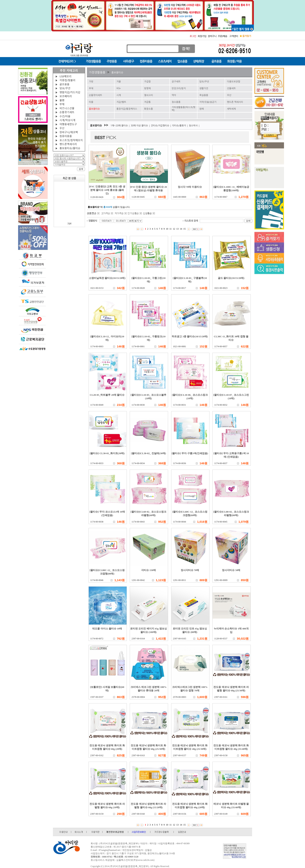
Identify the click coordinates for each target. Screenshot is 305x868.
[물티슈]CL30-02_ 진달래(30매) (149, 453)
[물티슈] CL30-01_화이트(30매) (107, 453)
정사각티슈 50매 (231, 570)
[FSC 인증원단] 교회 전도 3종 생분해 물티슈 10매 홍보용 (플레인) (107, 190)
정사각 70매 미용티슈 (190, 187)
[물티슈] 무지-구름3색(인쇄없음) (190, 453)
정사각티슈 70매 (190, 570)
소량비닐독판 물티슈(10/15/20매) (107, 278)
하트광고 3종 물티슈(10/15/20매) (190, 336)
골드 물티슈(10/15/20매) (231, 278)
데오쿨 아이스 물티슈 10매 (107, 629)
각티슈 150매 (149, 570)
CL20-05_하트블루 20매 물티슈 (107, 395)
